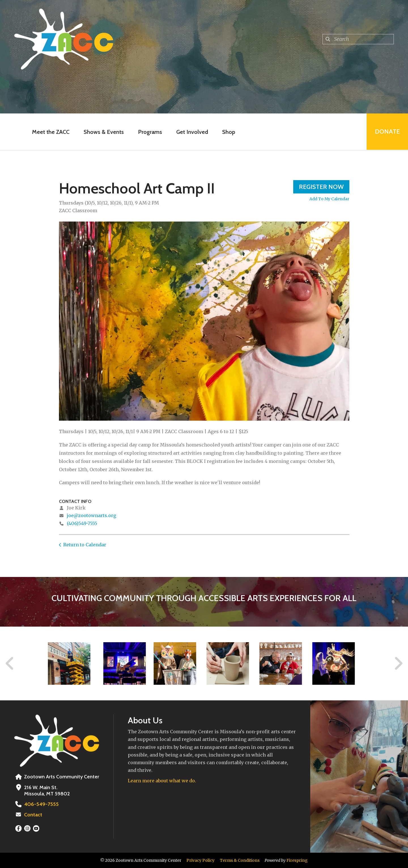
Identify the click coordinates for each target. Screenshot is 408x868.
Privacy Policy (200, 860)
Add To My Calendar (329, 199)
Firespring (297, 860)
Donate (387, 132)
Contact (33, 815)
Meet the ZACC (51, 132)
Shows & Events (104, 132)
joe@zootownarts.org (92, 515)
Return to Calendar (85, 545)
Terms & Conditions (240, 860)
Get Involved (192, 132)
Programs (150, 132)
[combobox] (358, 39)
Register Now (321, 187)
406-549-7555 (41, 804)
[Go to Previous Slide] (10, 663)
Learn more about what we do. (162, 781)
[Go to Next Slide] (398, 663)
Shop (229, 132)
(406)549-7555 (82, 523)
